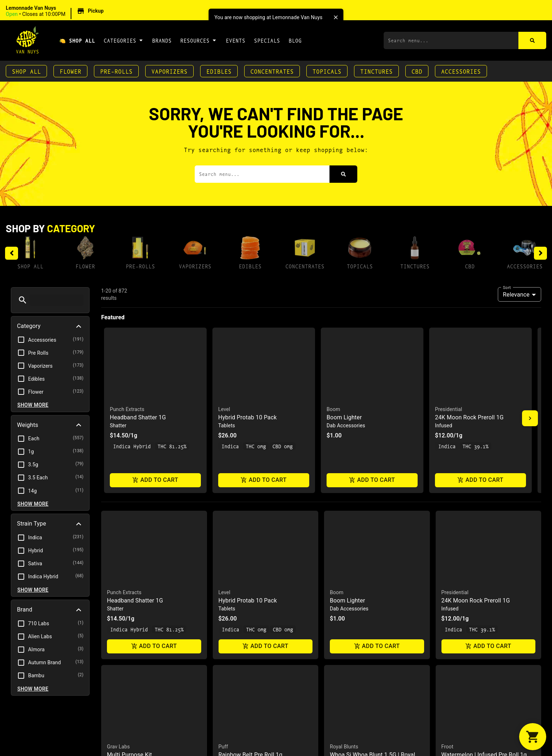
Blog (295, 40)
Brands (162, 40)
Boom (333, 409)
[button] (56, 11)
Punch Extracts (127, 409)
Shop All (26, 71)
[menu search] (56, 300)
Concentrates (272, 71)
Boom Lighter (344, 417)
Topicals (327, 71)
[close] (336, 17)
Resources (199, 40)
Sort (507, 287)
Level (224, 409)
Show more (33, 405)
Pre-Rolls (116, 71)
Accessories (461, 71)
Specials (267, 40)
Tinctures (376, 71)
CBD (417, 71)
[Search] (532, 40)
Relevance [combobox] (516, 295)
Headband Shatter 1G (138, 417)
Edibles (219, 71)
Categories (124, 40)
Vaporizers (169, 71)
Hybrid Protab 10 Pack (247, 417)
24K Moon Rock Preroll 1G (469, 417)
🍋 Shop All (77, 40)
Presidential (448, 409)
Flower (70, 71)
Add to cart (155, 480)
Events (236, 40)
